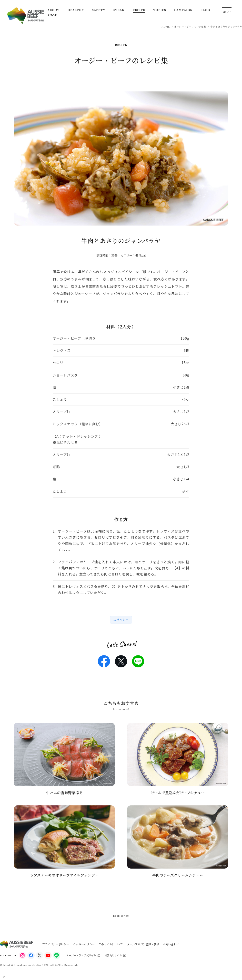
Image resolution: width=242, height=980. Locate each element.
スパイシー (121, 619)
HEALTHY (76, 10)
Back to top (121, 916)
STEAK (119, 10)
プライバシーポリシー (56, 944)
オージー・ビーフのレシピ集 (190, 26)
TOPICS (160, 10)
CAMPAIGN (183, 10)
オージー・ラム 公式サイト (81, 955)
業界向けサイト (113, 955)
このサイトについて (111, 944)
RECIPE (139, 10)
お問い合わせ (171, 944)
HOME (166, 26)
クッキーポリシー (84, 944)
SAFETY (99, 10)
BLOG (205, 10)
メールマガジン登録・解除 (143, 944)
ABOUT (54, 10)
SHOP (52, 15)
